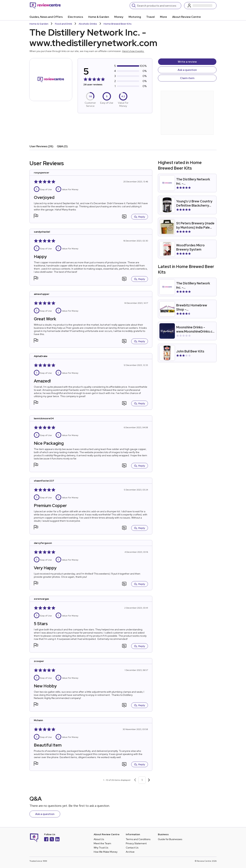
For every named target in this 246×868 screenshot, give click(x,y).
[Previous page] (135, 780)
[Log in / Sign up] (200, 6)
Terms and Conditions (138, 839)
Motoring (135, 17)
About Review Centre (187, 17)
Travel (150, 17)
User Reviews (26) (41, 146)
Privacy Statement (136, 843)
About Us (99, 839)
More (163, 17)
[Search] (158, 6)
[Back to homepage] (45, 6)
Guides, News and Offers (46, 17)
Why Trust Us (101, 848)
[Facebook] (46, 840)
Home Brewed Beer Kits (118, 24)
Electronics (75, 17)
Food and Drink (64, 24)
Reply (140, 217)
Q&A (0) (62, 146)
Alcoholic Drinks (88, 24)
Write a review (187, 62)
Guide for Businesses (170, 839)
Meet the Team (102, 843)
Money (119, 17)
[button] (36, 216)
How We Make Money (106, 852)
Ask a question (187, 70)
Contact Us (132, 848)
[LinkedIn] (57, 840)
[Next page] (149, 780)
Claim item (187, 78)
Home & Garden (99, 17)
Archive (130, 852)
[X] (52, 840)
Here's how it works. (133, 51)
